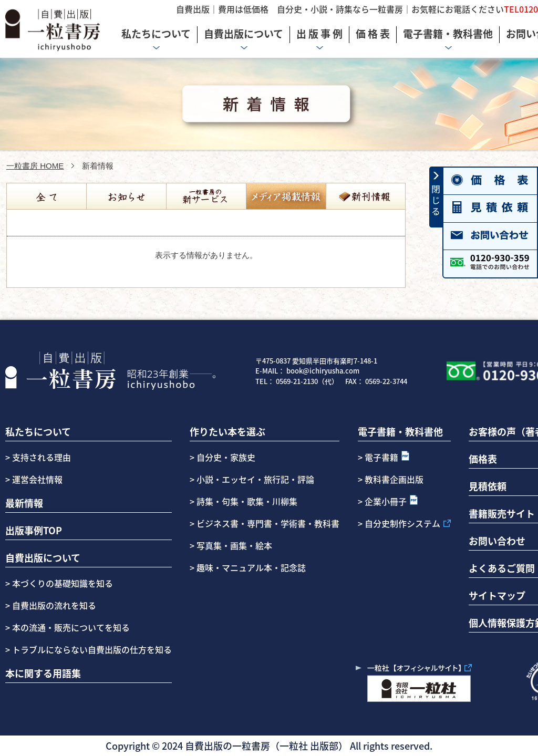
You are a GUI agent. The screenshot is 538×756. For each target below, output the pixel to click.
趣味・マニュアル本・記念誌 (251, 567)
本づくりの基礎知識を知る (61, 583)
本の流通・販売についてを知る (70, 627)
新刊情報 (366, 196)
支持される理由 (42, 457)
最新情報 (24, 503)
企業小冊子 (386, 501)
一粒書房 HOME (35, 166)
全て (46, 196)
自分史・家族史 (226, 457)
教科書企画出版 (394, 479)
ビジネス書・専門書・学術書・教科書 (268, 523)
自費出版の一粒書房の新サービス (206, 196)
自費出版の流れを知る (53, 605)
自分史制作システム (402, 523)
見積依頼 (488, 486)
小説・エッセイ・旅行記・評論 (255, 479)
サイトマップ (497, 595)
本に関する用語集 (43, 673)
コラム (286, 196)
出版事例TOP (34, 530)
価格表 (483, 459)
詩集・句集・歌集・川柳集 (247, 501)
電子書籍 (381, 457)
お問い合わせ (497, 541)
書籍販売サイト (502, 513)
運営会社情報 (37, 479)
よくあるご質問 (502, 568)
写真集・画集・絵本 (234, 545)
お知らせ (126, 196)
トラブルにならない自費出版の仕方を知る (91, 649)
